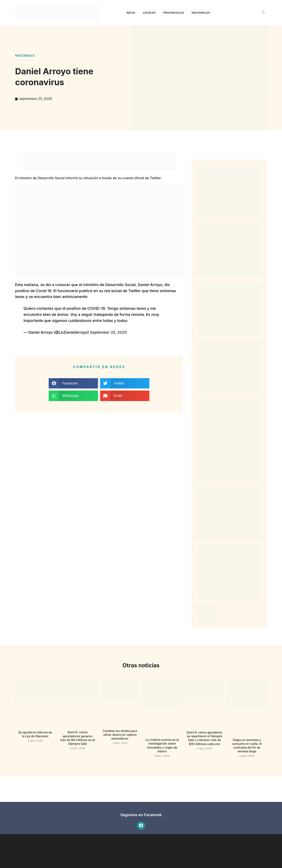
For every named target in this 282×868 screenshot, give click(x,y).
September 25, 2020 (108, 332)
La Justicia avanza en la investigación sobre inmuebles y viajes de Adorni (162, 745)
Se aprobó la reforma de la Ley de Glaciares (35, 734)
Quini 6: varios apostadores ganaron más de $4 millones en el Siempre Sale (78, 738)
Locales (149, 13)
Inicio (131, 13)
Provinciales (174, 13)
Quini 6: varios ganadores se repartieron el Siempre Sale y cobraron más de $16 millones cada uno (204, 738)
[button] (263, 13)
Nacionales (201, 13)
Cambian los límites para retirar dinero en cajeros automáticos (120, 735)
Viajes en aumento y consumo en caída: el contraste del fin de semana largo (247, 746)
